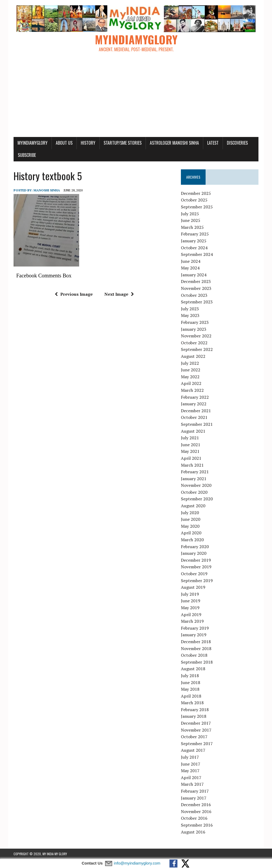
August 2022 (193, 356)
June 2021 (191, 445)
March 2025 (192, 227)
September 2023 (197, 302)
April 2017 (191, 777)
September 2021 (197, 424)
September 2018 (197, 662)
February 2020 (195, 547)
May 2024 (190, 268)
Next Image (119, 294)
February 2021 (195, 472)
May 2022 (190, 377)
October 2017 (194, 737)
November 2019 (196, 567)
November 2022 (196, 336)
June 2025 (191, 220)
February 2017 (195, 791)
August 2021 (193, 431)
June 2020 (191, 519)
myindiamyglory (33, 143)
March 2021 (192, 465)
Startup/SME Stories (123, 143)
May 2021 (190, 451)
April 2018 (191, 696)
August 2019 (193, 587)
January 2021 (194, 479)
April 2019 (191, 615)
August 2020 (193, 506)
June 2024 (191, 261)
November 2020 (196, 485)
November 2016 (196, 811)
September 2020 (197, 499)
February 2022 (195, 397)
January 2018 (194, 716)
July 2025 (190, 214)
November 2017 (196, 730)
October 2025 (194, 200)
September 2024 (197, 254)
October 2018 (194, 655)
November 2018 (196, 648)
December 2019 (196, 560)
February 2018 (195, 710)
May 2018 (190, 689)
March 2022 (192, 390)
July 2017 (190, 757)
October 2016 (194, 818)
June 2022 (191, 370)
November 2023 (196, 288)
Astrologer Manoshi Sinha (174, 143)
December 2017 (196, 723)
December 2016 (196, 805)
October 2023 (194, 295)
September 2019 (197, 581)
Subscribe (27, 155)
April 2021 (191, 458)
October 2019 (194, 574)
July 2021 (190, 438)
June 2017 (191, 764)
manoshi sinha (47, 190)
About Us (64, 143)
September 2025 (197, 207)
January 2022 (194, 404)
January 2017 (194, 798)
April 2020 (191, 533)
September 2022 (197, 349)
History (88, 143)
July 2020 (190, 513)
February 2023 (195, 322)
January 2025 (194, 241)
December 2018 (196, 642)
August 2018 (193, 669)
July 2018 (190, 676)
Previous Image (74, 294)
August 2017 (193, 750)
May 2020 (190, 526)
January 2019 (194, 635)
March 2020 (192, 540)
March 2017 (192, 784)
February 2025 (195, 234)
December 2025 (196, 193)
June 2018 (191, 682)
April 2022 (191, 383)
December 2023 (196, 281)
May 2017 (190, 771)
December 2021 (196, 411)
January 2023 (194, 329)
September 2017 (197, 744)
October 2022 (194, 343)
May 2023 (190, 315)
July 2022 (190, 363)
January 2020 (194, 553)
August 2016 (193, 832)
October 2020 (194, 492)
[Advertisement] (136, 97)
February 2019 (195, 628)
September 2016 (197, 825)
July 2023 (190, 309)
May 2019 (190, 608)
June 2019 (191, 601)
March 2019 (192, 621)
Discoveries (237, 143)
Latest (213, 143)
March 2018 (192, 703)
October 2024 (194, 248)
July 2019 (190, 594)
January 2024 (194, 275)
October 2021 (194, 417)
